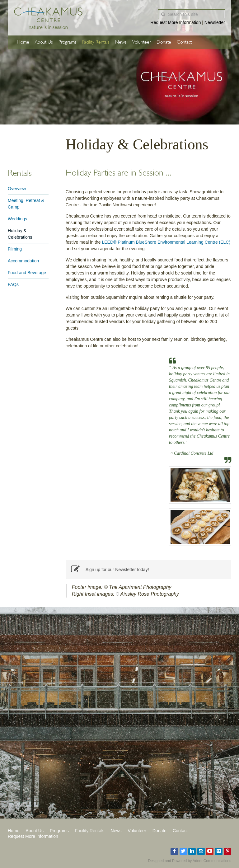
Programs (68, 42)
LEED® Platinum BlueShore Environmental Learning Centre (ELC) (166, 242)
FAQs (13, 284)
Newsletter (215, 22)
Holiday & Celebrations (20, 234)
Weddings (17, 219)
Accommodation (23, 261)
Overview (17, 189)
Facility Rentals (96, 42)
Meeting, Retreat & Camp (26, 204)
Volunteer (142, 42)
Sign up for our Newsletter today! (110, 570)
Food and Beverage (27, 273)
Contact (184, 42)
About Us (44, 42)
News (121, 42)
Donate (164, 42)
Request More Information (176, 22)
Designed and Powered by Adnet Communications (190, 861)
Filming (15, 249)
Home (23, 42)
